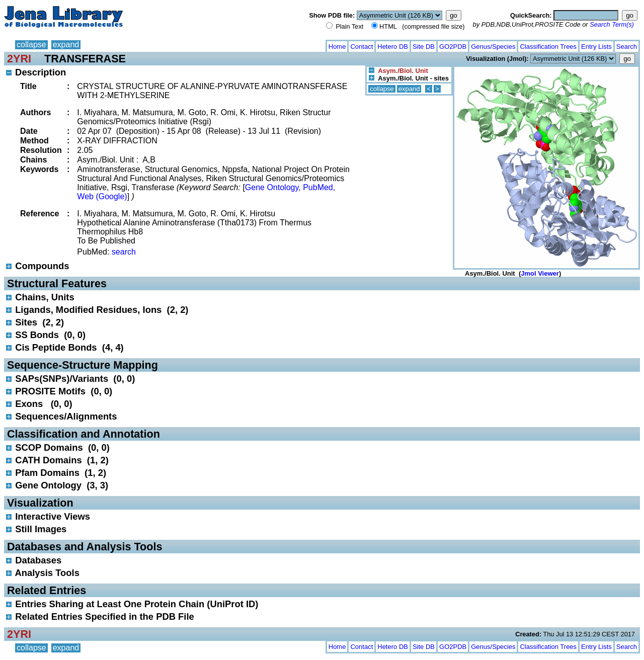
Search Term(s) (612, 24)
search (124, 252)
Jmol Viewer (540, 273)
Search (627, 47)
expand (66, 45)
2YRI (19, 59)
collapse (31, 45)
